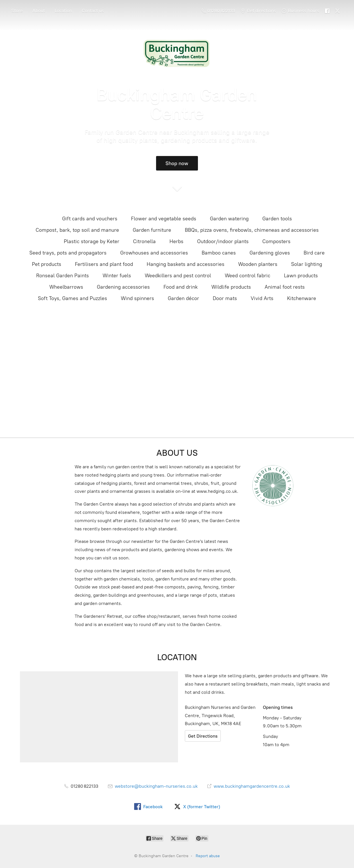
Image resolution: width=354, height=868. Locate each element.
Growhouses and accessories (154, 253)
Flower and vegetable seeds (164, 219)
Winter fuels (117, 276)
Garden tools (277, 219)
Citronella (144, 241)
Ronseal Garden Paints (63, 276)
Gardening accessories (123, 287)
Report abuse (208, 856)
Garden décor (183, 298)
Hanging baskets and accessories (186, 264)
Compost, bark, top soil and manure (77, 230)
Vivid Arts (262, 298)
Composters (276, 241)
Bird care (314, 253)
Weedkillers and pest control (178, 276)
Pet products (47, 264)
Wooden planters (258, 264)
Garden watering (229, 219)
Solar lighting (307, 264)
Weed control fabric (247, 276)
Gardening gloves (270, 253)
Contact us (93, 11)
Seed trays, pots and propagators (68, 253)
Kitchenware (302, 298)
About (39, 11)
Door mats (225, 298)
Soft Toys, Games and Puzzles (72, 298)
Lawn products (301, 276)
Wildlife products (231, 287)
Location (63, 11)
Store (17, 11)
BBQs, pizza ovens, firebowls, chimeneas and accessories (252, 230)
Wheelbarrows (66, 287)
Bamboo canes (219, 253)
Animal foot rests (285, 287)
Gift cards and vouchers (90, 219)
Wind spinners (137, 298)
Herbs (176, 241)
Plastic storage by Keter (92, 241)
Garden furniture (152, 230)
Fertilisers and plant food (104, 264)
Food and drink (181, 287)
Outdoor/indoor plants (223, 241)
